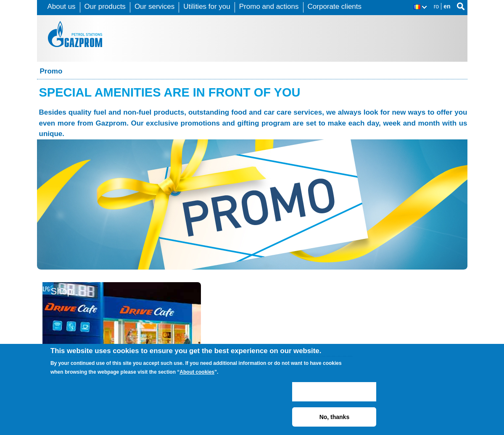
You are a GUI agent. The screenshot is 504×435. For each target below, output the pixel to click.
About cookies (197, 372)
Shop (62, 291)
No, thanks (335, 417)
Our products (105, 7)
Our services (154, 7)
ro (436, 6)
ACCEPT (334, 392)
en (447, 6)
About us (62, 7)
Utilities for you (207, 7)
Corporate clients (335, 7)
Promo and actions (269, 7)
